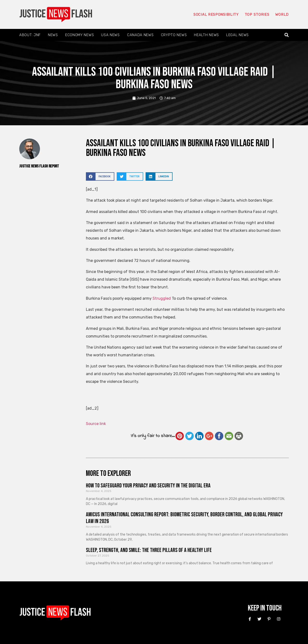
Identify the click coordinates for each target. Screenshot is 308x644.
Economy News (80, 35)
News (53, 35)
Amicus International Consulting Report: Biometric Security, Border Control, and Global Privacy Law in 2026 (184, 518)
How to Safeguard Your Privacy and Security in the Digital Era (148, 486)
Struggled (162, 298)
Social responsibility (216, 14)
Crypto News (174, 35)
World (282, 14)
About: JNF (30, 35)
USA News (110, 35)
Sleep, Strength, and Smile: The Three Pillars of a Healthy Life (149, 550)
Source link (96, 424)
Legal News (237, 35)
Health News (206, 35)
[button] (287, 35)
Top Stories (257, 14)
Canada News (140, 35)
